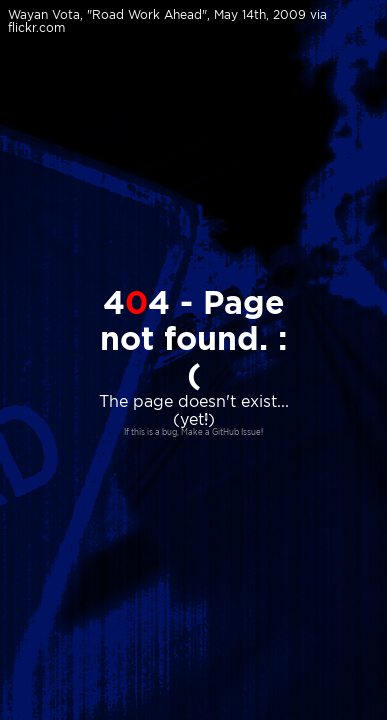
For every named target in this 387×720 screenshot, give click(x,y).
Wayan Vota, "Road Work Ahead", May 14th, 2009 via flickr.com (167, 21)
